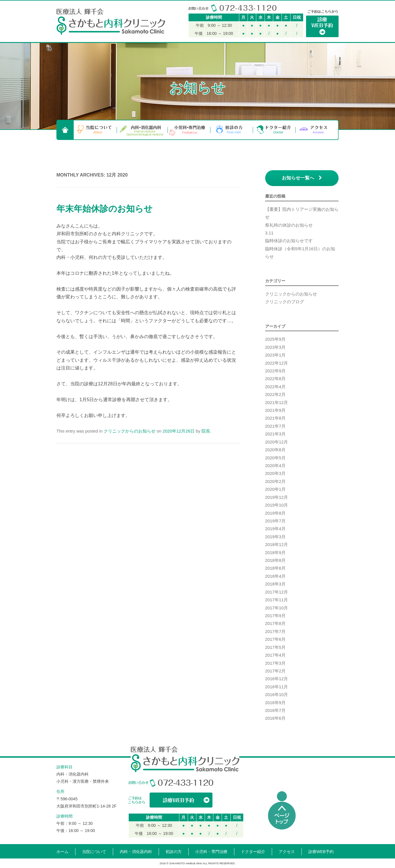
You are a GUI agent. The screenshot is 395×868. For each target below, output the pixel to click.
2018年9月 (275, 553)
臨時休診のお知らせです (289, 241)
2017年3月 (275, 663)
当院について (95, 130)
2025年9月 (275, 339)
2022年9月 (275, 371)
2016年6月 (275, 718)
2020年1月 (275, 489)
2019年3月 (275, 537)
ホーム (62, 852)
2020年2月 (275, 482)
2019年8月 (275, 513)
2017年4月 (275, 655)
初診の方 (232, 130)
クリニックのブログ (285, 302)
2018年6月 (275, 568)
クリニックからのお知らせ (130, 431)
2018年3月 (275, 584)
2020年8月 (275, 450)
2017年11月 (277, 600)
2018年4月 (275, 576)
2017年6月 (275, 639)
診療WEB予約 (321, 852)
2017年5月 (275, 647)
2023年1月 (275, 355)
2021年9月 (275, 410)
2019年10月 (277, 505)
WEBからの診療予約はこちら (171, 800)
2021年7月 (275, 426)
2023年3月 (275, 347)
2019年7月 (275, 521)
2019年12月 (277, 497)
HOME (65, 130)
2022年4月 (275, 387)
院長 (206, 431)
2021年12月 (277, 403)
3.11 (269, 233)
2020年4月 (275, 466)
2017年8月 (275, 623)
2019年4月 (275, 529)
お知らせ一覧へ (302, 178)
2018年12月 (277, 545)
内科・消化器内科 (142, 130)
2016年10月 (277, 695)
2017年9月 (275, 616)
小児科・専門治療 (189, 130)
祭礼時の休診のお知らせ (289, 225)
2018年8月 (275, 560)
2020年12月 (277, 442)
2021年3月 (275, 434)
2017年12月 (277, 592)
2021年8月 (275, 418)
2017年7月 (275, 632)
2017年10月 (277, 608)
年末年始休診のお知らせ (105, 209)
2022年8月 (275, 379)
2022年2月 (275, 395)
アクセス (317, 130)
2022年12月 (277, 363)
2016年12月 (277, 679)
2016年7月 (275, 710)
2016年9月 (275, 703)
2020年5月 (275, 458)
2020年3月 (275, 473)
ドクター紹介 (274, 130)
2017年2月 (275, 671)
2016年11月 (277, 687)
